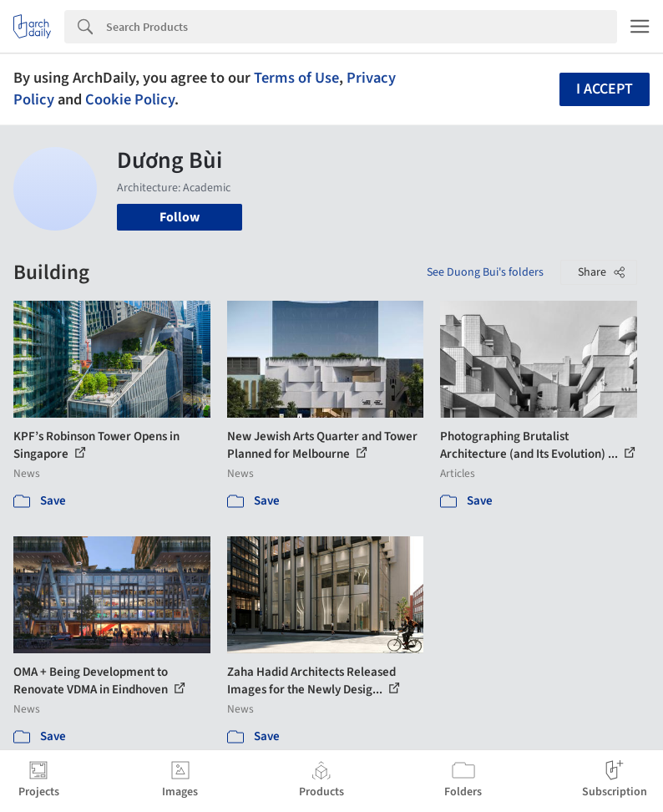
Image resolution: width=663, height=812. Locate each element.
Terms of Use (296, 78)
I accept (605, 89)
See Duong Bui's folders (485, 272)
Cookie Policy (130, 99)
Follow (180, 217)
